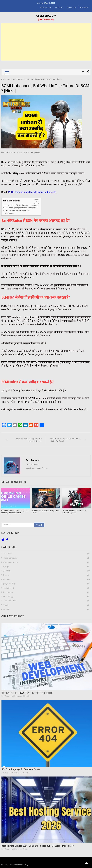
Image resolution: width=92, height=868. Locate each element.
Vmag (26, 865)
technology (8, 596)
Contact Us (71, 7)
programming (9, 584)
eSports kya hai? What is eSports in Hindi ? (46, 512)
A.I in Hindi (8, 554)
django (6, 566)
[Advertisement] (46, 42)
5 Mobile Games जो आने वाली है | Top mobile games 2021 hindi (15, 512)
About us (59, 7)
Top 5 (6, 605)
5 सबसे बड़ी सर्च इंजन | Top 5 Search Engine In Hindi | (29, 440)
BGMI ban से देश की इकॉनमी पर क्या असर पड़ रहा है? (21, 208)
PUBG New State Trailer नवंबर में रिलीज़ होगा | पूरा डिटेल (74, 512)
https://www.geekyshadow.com (37, 468)
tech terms (8, 592)
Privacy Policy (45, 7)
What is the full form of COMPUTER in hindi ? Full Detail (65, 440)
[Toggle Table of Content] (35, 202)
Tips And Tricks (10, 601)
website (7, 609)
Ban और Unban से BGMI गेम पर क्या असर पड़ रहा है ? (21, 205)
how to (6, 575)
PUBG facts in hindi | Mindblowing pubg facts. (32, 192)
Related (11, 213)
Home (4, 79)
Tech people (9, 588)
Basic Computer (10, 558)
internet (7, 579)
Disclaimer (84, 7)
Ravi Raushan (9, 152)
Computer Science (11, 562)
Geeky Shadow (46, 16)
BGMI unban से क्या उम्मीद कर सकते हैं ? (17, 210)
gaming (11, 79)
